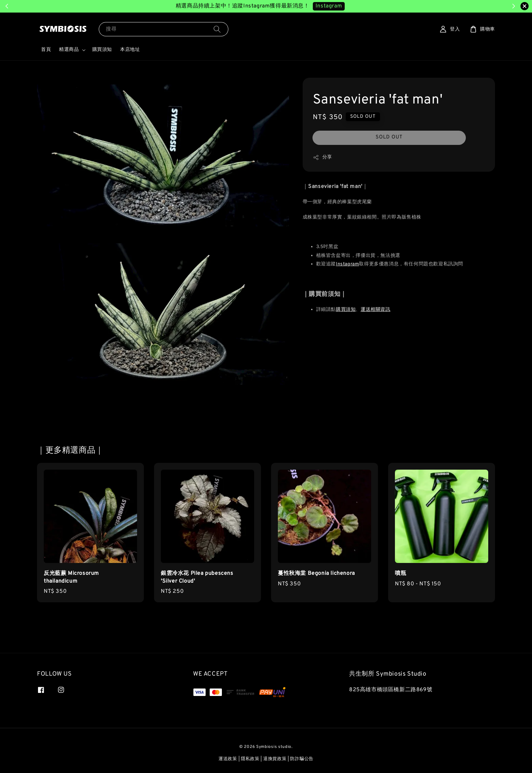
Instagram (347, 264)
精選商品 (69, 50)
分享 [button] (322, 157)
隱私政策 (250, 759)
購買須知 (102, 50)
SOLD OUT (389, 137)
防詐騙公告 (302, 759)
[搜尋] (217, 29)
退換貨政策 (275, 759)
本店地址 (130, 50)
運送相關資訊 (376, 310)
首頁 (46, 50)
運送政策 (228, 759)
